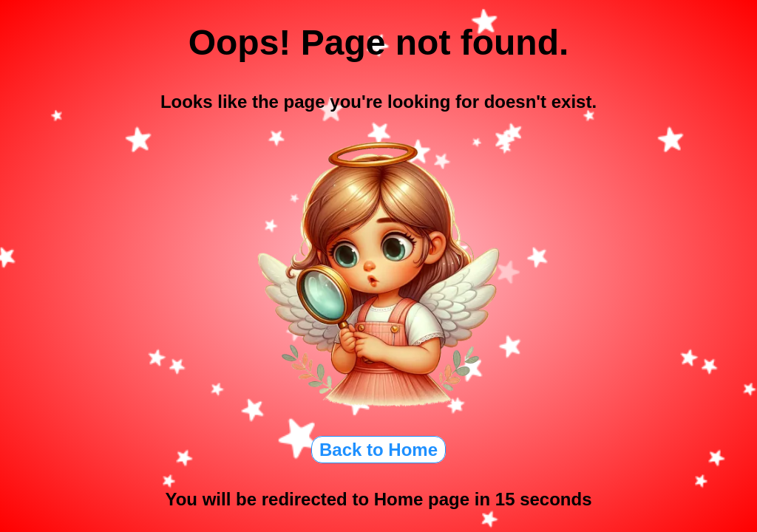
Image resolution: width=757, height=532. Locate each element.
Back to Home (378, 450)
